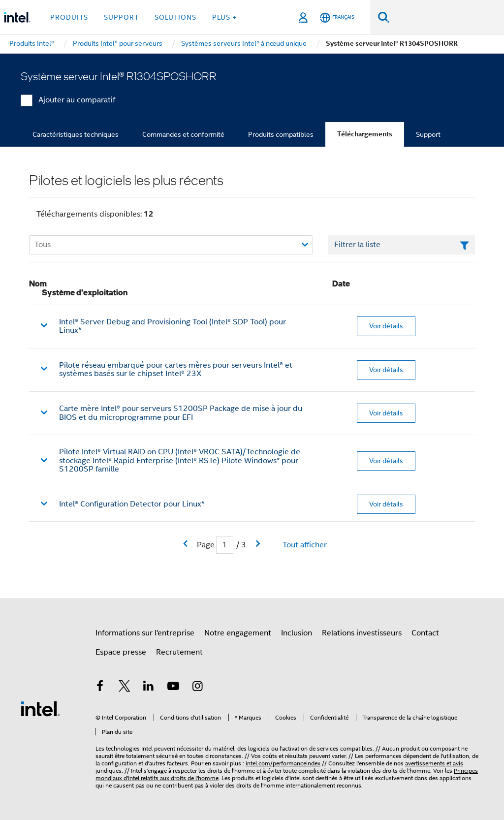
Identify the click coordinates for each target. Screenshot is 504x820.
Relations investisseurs (362, 633)
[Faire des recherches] (384, 17)
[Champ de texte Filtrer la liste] (401, 245)
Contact (425, 633)
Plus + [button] (224, 17)
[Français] (337, 17)
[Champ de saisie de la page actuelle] (225, 545)
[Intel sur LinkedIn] (149, 688)
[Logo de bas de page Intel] (40, 708)
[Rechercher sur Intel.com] (447, 17)
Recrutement (179, 652)
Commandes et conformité (183, 134)
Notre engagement (238, 633)
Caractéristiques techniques (76, 134)
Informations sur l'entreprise (145, 633)
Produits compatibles (281, 134)
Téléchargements (365, 134)
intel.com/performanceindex (283, 763)
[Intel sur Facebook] (100, 688)
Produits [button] (69, 17)
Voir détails (386, 326)
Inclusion (297, 633)
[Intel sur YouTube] (173, 688)
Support (428, 134)
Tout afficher (305, 545)
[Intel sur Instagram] (197, 688)
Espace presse (121, 652)
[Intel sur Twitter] (125, 688)
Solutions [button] (175, 17)
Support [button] (121, 17)
